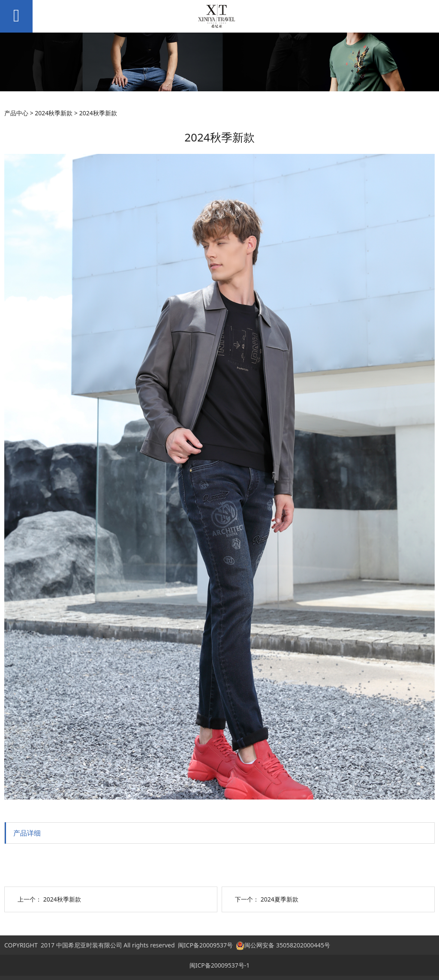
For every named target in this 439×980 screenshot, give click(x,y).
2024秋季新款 (54, 113)
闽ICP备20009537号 (205, 945)
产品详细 (27, 833)
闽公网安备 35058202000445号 (283, 945)
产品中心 (16, 113)
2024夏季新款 (280, 899)
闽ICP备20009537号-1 (220, 965)
